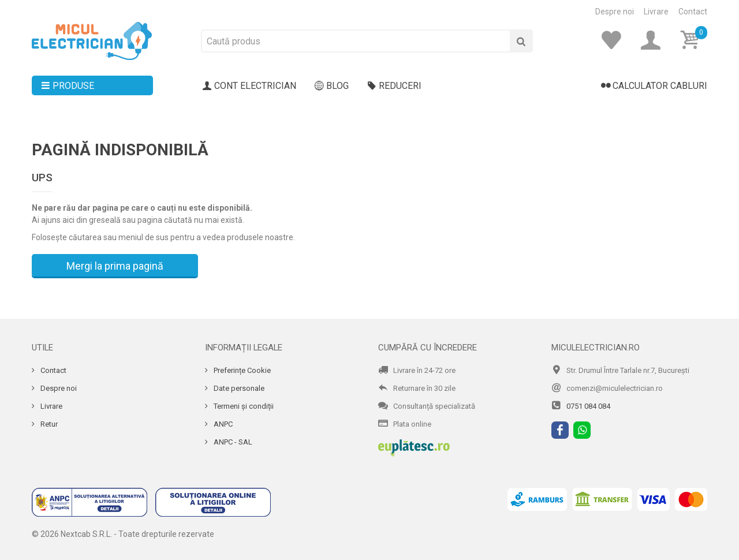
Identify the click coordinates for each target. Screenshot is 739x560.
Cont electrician (249, 86)
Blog (332, 86)
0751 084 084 (588, 406)
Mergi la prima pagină (115, 266)
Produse (68, 86)
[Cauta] (521, 41)
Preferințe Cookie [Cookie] (241, 370)
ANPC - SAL (232, 442)
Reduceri (394, 86)
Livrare (656, 12)
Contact (693, 12)
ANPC (222, 424)
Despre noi (615, 12)
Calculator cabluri (654, 86)
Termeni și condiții (243, 406)
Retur (48, 424)
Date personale (238, 388)
